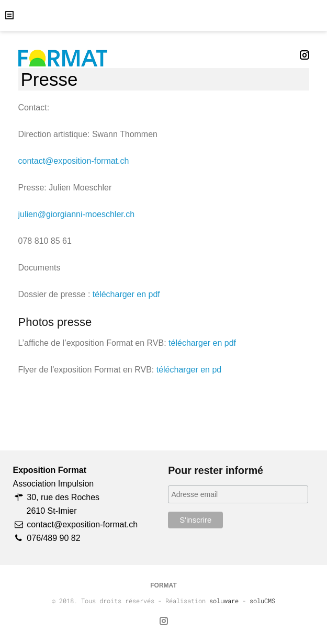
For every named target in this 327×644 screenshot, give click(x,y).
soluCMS (262, 601)
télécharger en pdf (126, 294)
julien (28, 214)
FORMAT (163, 585)
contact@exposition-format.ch (74, 161)
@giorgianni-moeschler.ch (86, 214)
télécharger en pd (189, 370)
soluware (224, 601)
